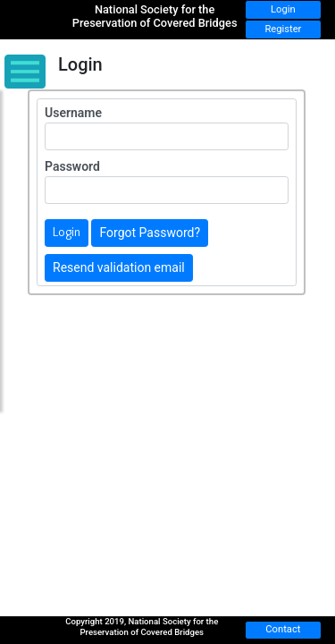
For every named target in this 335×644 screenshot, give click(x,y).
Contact (283, 629)
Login (283, 9)
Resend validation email (119, 267)
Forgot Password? (150, 233)
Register (283, 29)
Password (72, 166)
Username (73, 113)
